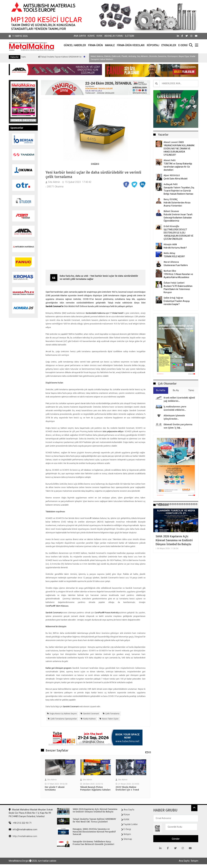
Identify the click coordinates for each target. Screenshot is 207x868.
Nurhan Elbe (170, 271)
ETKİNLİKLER (169, 45)
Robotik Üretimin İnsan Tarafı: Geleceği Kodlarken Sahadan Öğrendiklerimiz (178, 218)
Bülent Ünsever (171, 211)
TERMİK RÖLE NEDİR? (174, 256)
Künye (91, 36)
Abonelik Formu (114, 36)
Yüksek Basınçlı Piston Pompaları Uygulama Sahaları (95, 789)
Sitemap (128, 839)
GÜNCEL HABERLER (75, 45)
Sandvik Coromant (53, 613)
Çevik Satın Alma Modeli (176, 179)
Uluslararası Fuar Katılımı (176, 265)
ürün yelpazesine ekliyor (113, 432)
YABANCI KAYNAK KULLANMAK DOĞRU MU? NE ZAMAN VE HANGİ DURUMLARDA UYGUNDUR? (179, 150)
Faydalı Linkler (131, 825)
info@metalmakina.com (23, 830)
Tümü (191, 390)
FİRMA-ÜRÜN (95, 45)
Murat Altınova (171, 262)
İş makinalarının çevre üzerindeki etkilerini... (175, 408)
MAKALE (110, 45)
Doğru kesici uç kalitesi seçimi (63, 714)
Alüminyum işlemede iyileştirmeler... (174, 417)
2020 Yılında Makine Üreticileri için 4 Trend (127, 789)
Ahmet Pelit (170, 160)
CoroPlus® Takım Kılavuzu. (57, 606)
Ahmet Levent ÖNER (174, 142)
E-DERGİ (183, 45)
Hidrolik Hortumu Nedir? (175, 248)
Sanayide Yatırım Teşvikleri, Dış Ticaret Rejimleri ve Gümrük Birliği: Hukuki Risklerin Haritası (179, 191)
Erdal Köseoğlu (171, 226)
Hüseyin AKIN (170, 244)
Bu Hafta (161, 390)
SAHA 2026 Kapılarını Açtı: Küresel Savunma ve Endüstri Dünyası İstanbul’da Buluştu (174, 540)
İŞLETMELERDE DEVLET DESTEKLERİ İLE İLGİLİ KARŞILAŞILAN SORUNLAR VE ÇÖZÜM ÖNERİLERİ (179, 234)
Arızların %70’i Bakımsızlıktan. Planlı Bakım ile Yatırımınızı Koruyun (178, 289)
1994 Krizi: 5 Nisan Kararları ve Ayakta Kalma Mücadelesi (178, 276)
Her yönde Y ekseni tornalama (55, 789)
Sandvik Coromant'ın (54, 307)
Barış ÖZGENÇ (171, 199)
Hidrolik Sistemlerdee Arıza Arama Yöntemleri (177, 204)
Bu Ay (176, 390)
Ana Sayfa (80, 36)
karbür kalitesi (89, 719)
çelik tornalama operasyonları (64, 719)
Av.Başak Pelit (171, 184)
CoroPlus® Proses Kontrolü (106, 613)
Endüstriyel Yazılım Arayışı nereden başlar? (177, 303)
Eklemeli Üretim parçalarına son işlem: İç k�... (178, 426)
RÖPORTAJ (153, 45)
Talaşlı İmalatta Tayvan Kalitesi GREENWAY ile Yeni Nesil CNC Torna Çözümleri (94, 821)
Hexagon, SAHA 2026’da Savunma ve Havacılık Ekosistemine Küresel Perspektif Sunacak (94, 832)
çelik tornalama (112, 714)
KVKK (100, 36)
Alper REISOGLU (172, 175)
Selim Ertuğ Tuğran (173, 298)
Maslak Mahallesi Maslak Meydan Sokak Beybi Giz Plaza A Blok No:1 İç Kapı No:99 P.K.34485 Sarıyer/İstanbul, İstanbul (31, 813)
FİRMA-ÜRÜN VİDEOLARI (131, 45)
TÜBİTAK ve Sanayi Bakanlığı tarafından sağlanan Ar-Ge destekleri (178, 167)
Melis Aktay (169, 253)
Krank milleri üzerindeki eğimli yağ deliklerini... (179, 399)
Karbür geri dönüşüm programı (59, 668)
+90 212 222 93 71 (20, 823)
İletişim (129, 36)
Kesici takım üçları (110, 719)
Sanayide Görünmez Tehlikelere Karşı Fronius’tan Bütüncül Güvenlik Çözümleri (93, 843)
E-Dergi (127, 829)
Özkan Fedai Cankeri (174, 283)
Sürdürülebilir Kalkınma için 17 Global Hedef (104, 313)
